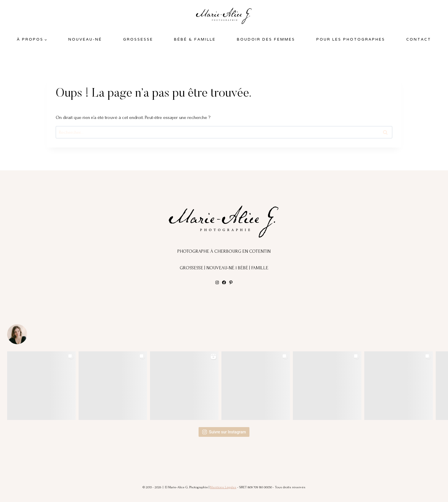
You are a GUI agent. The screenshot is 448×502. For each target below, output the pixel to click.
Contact (419, 39)
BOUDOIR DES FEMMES (266, 39)
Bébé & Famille (195, 39)
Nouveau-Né (85, 39)
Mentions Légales (223, 487)
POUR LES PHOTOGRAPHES (351, 39)
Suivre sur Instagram (224, 432)
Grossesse (138, 39)
